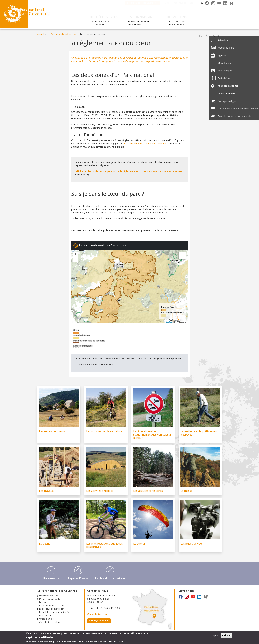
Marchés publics (47, 615)
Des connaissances (142, 17)
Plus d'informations (114, 641)
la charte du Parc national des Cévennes (146, 143)
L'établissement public (50, 599)
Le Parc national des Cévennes (146, 3)
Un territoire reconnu (49, 596)
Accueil (41, 34)
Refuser (226, 635)
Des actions (177, 17)
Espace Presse (78, 578)
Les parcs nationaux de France (183, 3)
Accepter (214, 635)
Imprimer (200, 36)
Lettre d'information (110, 578)
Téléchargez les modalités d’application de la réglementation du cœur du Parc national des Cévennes (128, 171)
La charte (44, 602)
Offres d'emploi (47, 619)
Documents (51, 578)
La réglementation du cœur (52, 606)
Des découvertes (104, 17)
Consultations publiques (51, 622)
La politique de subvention (52, 609)
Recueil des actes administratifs (54, 612)
